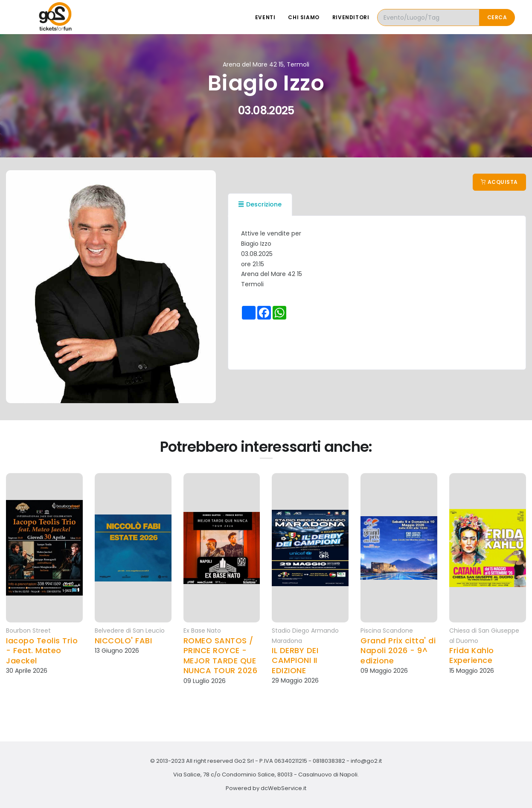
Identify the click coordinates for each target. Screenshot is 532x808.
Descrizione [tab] (260, 204)
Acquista (499, 182)
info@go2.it (366, 761)
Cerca (497, 17)
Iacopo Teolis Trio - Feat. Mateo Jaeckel (42, 651)
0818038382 (329, 761)
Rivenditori (351, 17)
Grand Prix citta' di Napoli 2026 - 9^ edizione (398, 651)
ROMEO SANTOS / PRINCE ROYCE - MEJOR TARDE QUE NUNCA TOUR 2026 (221, 656)
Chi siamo (304, 17)
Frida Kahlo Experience (472, 655)
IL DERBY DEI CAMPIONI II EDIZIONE (295, 660)
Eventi (265, 17)
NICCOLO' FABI (124, 641)
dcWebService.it (283, 788)
